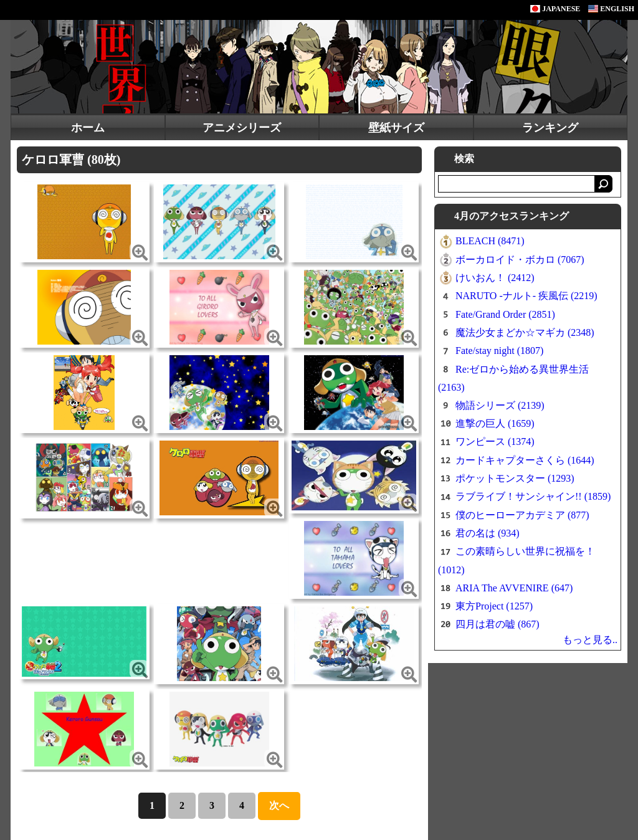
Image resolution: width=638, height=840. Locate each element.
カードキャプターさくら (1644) (525, 460)
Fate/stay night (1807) (499, 351)
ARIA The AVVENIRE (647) (514, 588)
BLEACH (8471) (490, 241)
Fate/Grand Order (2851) (505, 314)
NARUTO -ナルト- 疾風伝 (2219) (526, 296)
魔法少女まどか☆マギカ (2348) (525, 332)
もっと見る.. (590, 640)
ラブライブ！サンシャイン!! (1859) (533, 496)
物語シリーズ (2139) (500, 405)
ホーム (88, 128)
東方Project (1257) (494, 606)
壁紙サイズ (396, 128)
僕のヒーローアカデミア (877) (522, 515)
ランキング (550, 128)
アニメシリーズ (242, 128)
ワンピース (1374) (495, 441)
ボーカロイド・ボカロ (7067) (520, 260)
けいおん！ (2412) (495, 278)
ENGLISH (611, 9)
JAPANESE (555, 9)
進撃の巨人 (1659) (495, 423)
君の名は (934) (488, 533)
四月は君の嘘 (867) (498, 624)
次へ (279, 805)
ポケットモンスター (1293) (515, 478)
